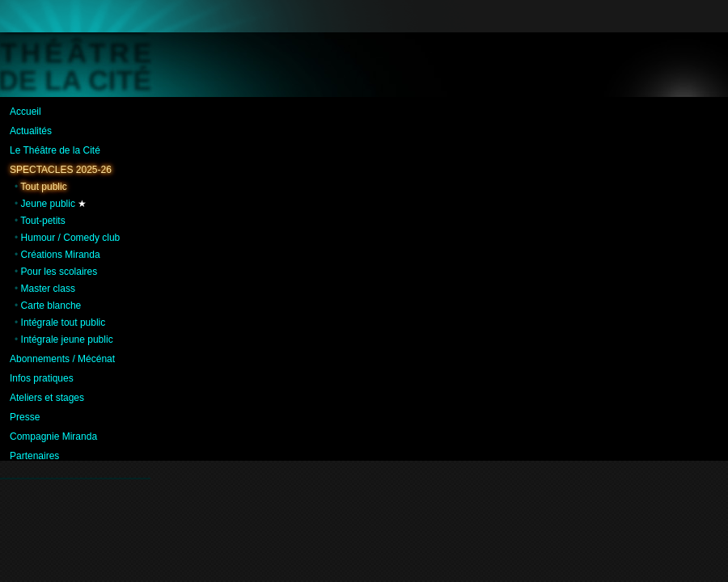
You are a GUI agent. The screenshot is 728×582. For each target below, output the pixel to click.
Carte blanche (51, 306)
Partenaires (34, 456)
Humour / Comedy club (71, 238)
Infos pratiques (42, 378)
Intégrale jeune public (67, 339)
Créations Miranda (61, 255)
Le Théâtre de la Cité (55, 150)
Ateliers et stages (47, 398)
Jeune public (48, 204)
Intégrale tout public (63, 323)
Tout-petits (42, 221)
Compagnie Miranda (53, 436)
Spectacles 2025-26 (61, 170)
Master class (48, 289)
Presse (25, 417)
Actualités (31, 131)
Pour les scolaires (59, 272)
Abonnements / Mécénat (62, 359)
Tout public (43, 187)
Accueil (25, 112)
